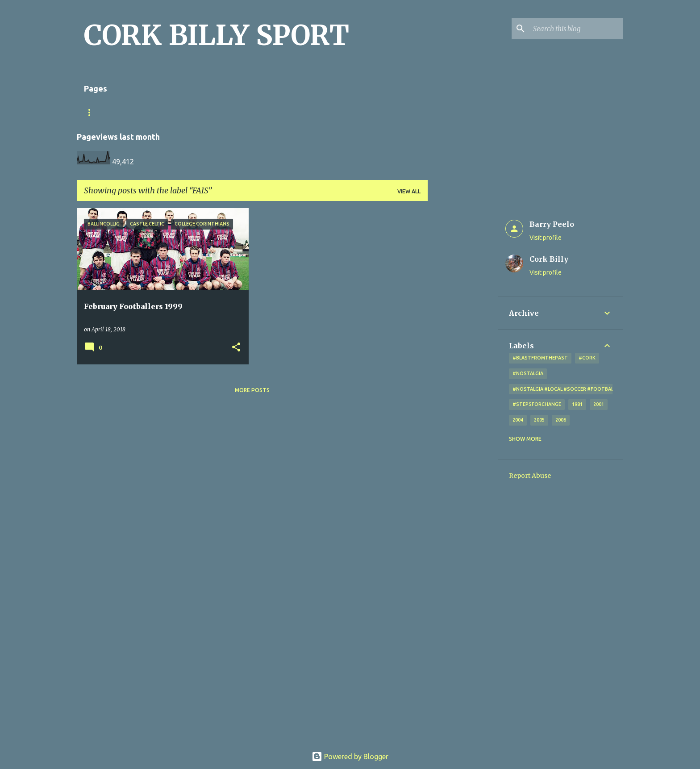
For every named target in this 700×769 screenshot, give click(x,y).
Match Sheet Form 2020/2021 (127, 112)
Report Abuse (530, 476)
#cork (587, 358)
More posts (252, 390)
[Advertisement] (463, 342)
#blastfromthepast (540, 358)
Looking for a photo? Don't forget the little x (301, 112)
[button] (236, 348)
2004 (518, 420)
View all (409, 191)
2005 (539, 420)
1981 (577, 404)
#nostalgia (528, 373)
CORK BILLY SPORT (217, 35)
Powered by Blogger (350, 756)
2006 (561, 420)
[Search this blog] (576, 29)
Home (198, 112)
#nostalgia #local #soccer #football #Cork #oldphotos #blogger (604, 389)
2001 (599, 404)
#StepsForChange (537, 404)
